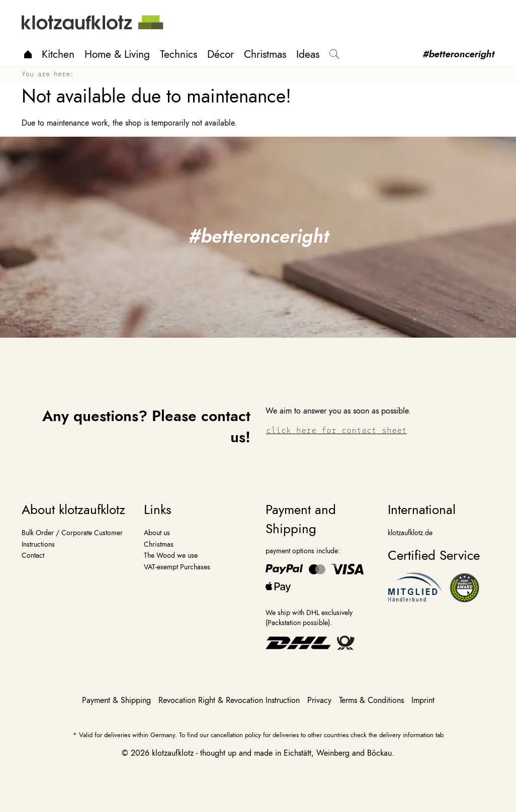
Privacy (321, 700)
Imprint (423, 700)
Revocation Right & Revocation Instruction (230, 700)
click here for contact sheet (336, 430)
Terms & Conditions (373, 700)
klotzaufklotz (173, 753)
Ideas (308, 54)
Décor (221, 54)
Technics (179, 54)
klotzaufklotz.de (410, 533)
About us (157, 533)
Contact (33, 555)
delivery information (406, 735)
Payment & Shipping (118, 700)
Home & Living (117, 54)
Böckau (379, 753)
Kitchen (58, 54)
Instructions (38, 544)
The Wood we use (171, 555)
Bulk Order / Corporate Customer (72, 533)
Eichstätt (297, 753)
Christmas (265, 54)
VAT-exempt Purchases (177, 567)
